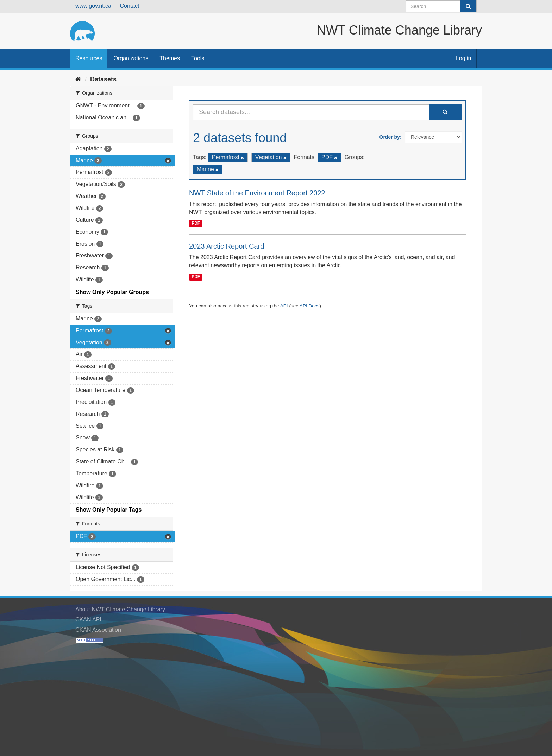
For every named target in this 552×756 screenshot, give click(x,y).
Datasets (103, 79)
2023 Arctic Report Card (227, 246)
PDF (196, 223)
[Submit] (468, 6)
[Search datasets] (441, 6)
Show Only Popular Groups (112, 292)
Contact (129, 6)
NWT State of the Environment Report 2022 (257, 193)
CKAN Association (98, 630)
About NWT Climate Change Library (120, 609)
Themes (170, 58)
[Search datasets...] (311, 112)
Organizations (131, 58)
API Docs (310, 306)
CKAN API (88, 620)
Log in (464, 58)
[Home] (78, 79)
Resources (89, 58)
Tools (198, 58)
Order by (390, 137)
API (284, 306)
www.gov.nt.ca (93, 6)
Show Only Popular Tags (109, 510)
